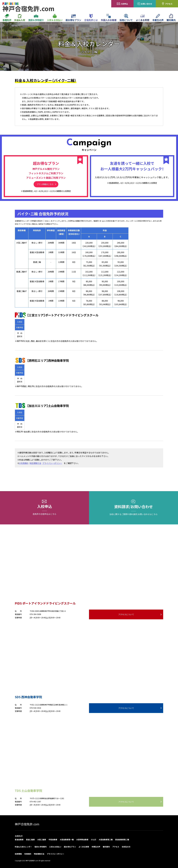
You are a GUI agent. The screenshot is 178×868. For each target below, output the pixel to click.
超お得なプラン (73, 18)
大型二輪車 (42, 840)
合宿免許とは (91, 18)
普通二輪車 (30, 840)
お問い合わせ (145, 4)
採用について (126, 18)
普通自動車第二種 (122, 840)
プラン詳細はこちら (45, 184)
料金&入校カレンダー (23, 847)
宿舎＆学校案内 (41, 847)
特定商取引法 (36, 463)
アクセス (167, 4)
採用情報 (18, 854)
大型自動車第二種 (106, 840)
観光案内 (171, 18)
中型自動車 (53, 840)
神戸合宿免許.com (27, 824)
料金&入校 (20, 18)
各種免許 (7, 18)
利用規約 (28, 854)
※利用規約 (24, 463)
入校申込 (122, 4)
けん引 (94, 840)
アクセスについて (126, 614)
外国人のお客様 (109, 18)
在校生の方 (126, 847)
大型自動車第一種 (67, 840)
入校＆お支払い (55, 18)
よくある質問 (143, 18)
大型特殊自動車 (82, 840)
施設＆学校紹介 (36, 18)
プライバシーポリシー (53, 463)
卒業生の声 (158, 18)
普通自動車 (19, 840)
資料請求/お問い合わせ (133, 508)
